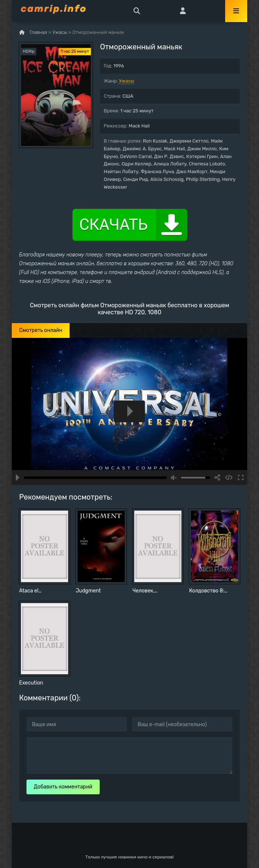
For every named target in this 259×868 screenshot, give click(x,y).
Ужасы (127, 81)
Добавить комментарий (63, 787)
